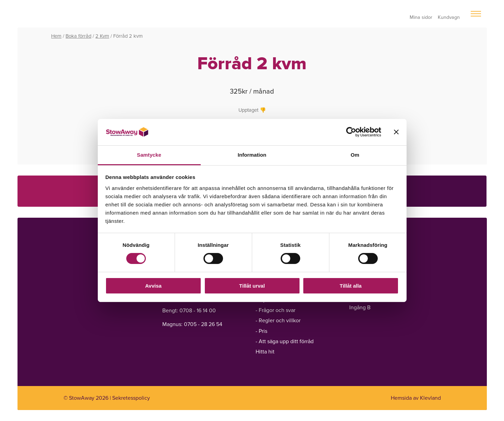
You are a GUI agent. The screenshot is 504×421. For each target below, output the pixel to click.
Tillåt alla (351, 286)
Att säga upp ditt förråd (286, 341)
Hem (56, 36)
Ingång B (360, 308)
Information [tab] (252, 155)
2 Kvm (102, 36)
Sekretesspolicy (131, 398)
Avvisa (153, 286)
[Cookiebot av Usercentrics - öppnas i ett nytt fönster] (351, 132)
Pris (263, 331)
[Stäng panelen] (396, 132)
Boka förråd (78, 36)
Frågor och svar (277, 310)
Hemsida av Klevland (416, 398)
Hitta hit (265, 352)
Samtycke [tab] (149, 155)
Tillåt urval (252, 286)
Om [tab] (355, 155)
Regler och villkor (280, 321)
